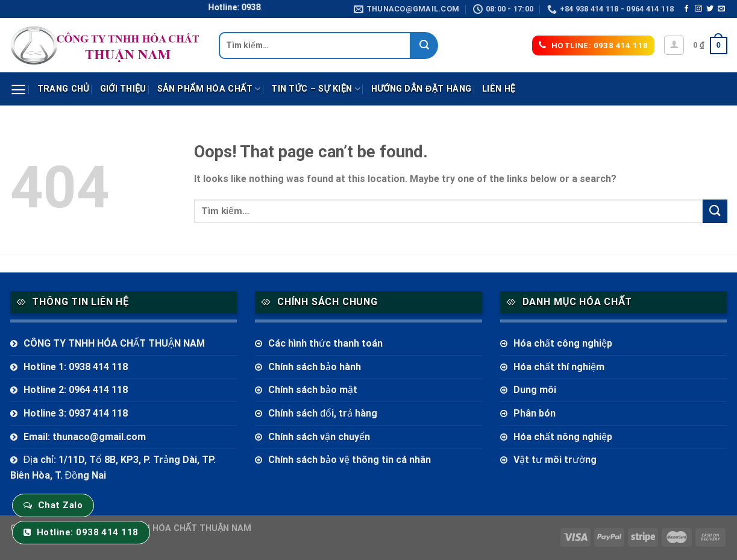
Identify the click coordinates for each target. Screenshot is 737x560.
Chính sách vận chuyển (319, 437)
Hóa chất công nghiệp (563, 343)
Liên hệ (499, 89)
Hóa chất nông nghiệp (563, 437)
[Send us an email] (721, 9)
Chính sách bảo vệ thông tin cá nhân (350, 460)
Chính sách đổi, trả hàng (323, 413)
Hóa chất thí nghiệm (559, 367)
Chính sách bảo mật (313, 390)
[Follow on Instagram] (698, 9)
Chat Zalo (60, 505)
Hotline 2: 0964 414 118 (76, 390)
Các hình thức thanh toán (325, 343)
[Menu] (18, 90)
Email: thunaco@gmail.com (85, 437)
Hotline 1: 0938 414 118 (76, 367)
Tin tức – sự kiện (316, 89)
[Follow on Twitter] (710, 9)
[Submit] (425, 46)
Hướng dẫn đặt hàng (421, 89)
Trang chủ (63, 89)
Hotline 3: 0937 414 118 (76, 413)
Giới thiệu (123, 89)
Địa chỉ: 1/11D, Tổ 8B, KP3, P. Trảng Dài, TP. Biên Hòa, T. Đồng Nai (113, 467)
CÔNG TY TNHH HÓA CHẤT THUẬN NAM (114, 343)
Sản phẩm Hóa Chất (209, 89)
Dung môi (535, 390)
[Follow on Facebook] (686, 9)
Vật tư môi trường (555, 460)
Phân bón (535, 413)
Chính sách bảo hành (315, 367)
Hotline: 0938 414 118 (88, 532)
